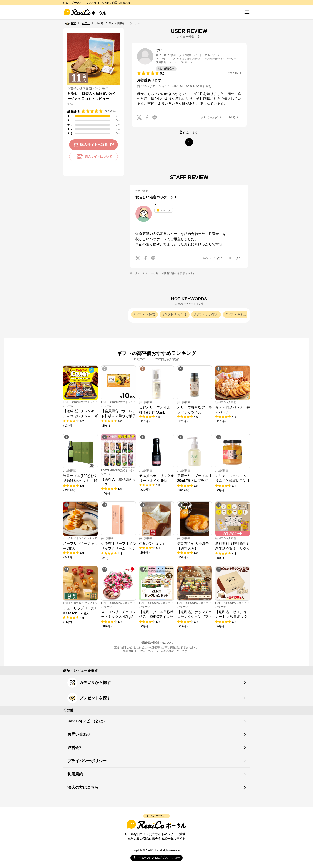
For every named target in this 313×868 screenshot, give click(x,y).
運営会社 (75, 748)
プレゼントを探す (89, 698)
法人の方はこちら (83, 787)
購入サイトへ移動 (94, 145)
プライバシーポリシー (87, 761)
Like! (233, 118)
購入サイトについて (93, 156)
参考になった (211, 118)
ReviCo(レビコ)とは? (86, 721)
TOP (73, 23)
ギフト (86, 23)
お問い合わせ (79, 734)
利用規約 (75, 774)
